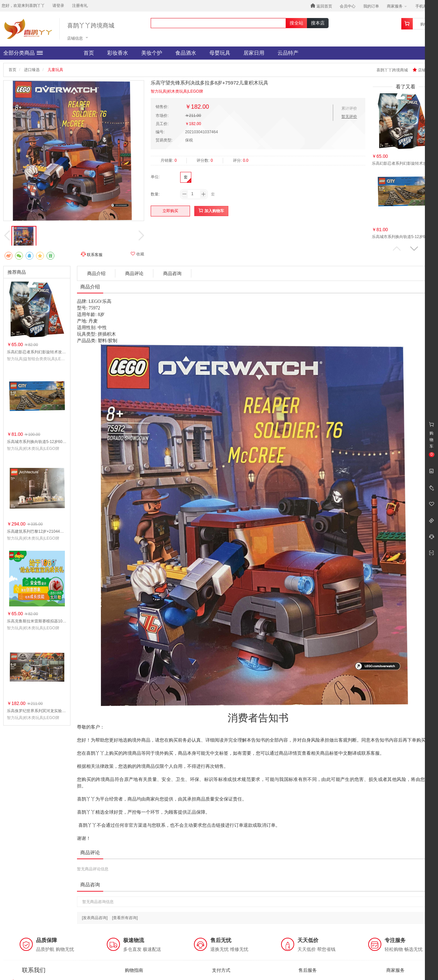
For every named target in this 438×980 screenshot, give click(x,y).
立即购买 (170, 211)
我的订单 (371, 6)
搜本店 (318, 23)
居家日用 (254, 53)
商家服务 (397, 6)
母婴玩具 (220, 53)
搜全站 (296, 23)
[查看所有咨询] (125, 918)
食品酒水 (186, 53)
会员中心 (348, 6)
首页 (89, 53)
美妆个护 (152, 53)
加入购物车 (211, 211)
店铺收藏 (423, 70)
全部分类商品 (23, 53)
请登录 (58, 6)
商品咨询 (172, 273)
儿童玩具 (55, 70)
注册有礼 (80, 6)
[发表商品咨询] (95, 918)
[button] (414, 249)
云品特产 (288, 53)
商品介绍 (96, 273)
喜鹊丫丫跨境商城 (91, 26)
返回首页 (321, 6)
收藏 (137, 254)
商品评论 (134, 273)
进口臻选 (32, 70)
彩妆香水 (118, 53)
